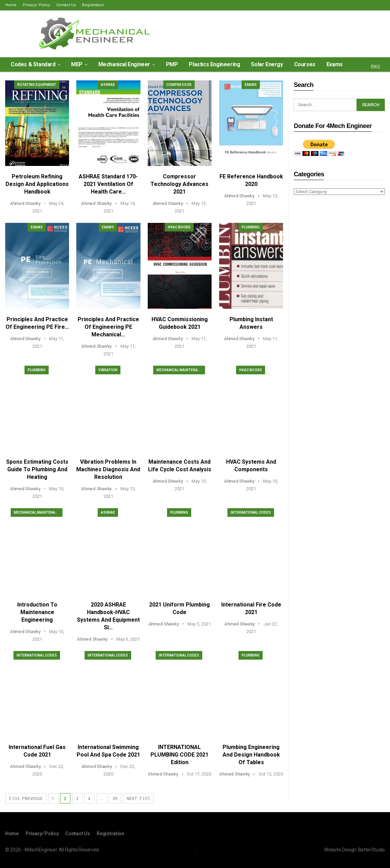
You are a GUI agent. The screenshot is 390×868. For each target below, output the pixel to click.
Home (11, 5)
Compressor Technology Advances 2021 (179, 184)
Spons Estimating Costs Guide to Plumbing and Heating (37, 469)
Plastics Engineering (214, 64)
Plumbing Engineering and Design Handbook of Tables (251, 755)
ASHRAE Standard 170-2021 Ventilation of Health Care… (108, 184)
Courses (305, 64)
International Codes (251, 512)
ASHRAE (108, 85)
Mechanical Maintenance (181, 370)
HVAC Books (179, 227)
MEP (77, 64)
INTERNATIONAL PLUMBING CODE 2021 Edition (179, 755)
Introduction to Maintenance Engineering (37, 612)
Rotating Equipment (37, 85)
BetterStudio (372, 850)
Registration (93, 5)
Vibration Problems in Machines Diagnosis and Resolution (108, 469)
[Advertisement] (339, 309)
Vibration (108, 370)
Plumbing (251, 227)
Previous (26, 798)
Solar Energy (267, 64)
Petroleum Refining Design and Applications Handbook (37, 184)
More (333, 64)
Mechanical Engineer (124, 64)
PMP (172, 64)
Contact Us (66, 5)
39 (115, 799)
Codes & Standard (33, 64)
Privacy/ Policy (36, 5)
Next (138, 798)
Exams (251, 85)
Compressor (179, 85)
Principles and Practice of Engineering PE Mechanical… (108, 327)
